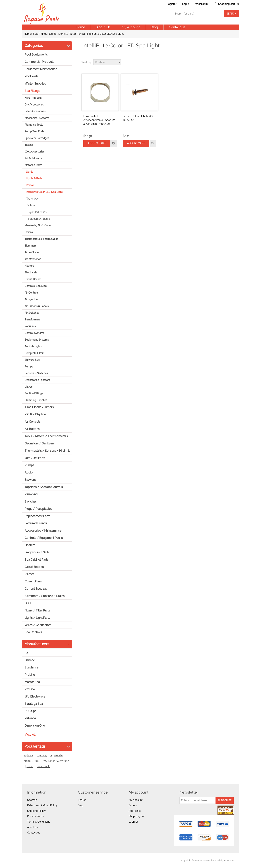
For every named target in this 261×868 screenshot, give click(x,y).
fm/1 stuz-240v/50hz (56, 761)
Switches (31, 502)
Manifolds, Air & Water (38, 225)
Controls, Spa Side (36, 286)
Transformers (32, 320)
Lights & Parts (67, 34)
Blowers (30, 480)
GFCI (28, 603)
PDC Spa (31, 711)
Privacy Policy (36, 816)
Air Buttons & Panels (37, 306)
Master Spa (32, 682)
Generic (30, 660)
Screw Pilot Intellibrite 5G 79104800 (138, 118)
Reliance (30, 718)
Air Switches (32, 313)
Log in (186, 4)
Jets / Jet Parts (35, 458)
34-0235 (42, 755)
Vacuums (30, 326)
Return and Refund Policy (42, 805)
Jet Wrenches (33, 259)
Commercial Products (39, 62)
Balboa (31, 205)
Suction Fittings (34, 393)
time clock (43, 766)
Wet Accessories (35, 152)
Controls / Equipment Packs (44, 538)
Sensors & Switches (36, 373)
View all (30, 735)
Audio (29, 472)
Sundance (31, 667)
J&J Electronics (35, 697)
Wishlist (133, 822)
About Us (103, 27)
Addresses (135, 811)
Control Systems (35, 333)
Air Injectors (32, 299)
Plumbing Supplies (36, 400)
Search (82, 800)
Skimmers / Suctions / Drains (45, 596)
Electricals (31, 273)
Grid (230, 62)
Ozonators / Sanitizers (40, 443)
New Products (33, 98)
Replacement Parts (37, 516)
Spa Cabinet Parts (37, 560)
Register (171, 4)
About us (32, 827)
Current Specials (36, 589)
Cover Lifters (33, 581)
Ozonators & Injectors (37, 380)
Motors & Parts (33, 165)
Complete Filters (35, 353)
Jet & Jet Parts (33, 158)
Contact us (177, 27)
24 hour (28, 755)
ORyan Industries (37, 212)
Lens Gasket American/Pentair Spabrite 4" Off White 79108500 (99, 120)
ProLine (30, 675)
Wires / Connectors (38, 625)
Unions (29, 232)
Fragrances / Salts (37, 552)
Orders (133, 805)
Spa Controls (33, 632)
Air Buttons (32, 429)
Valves (29, 387)
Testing (29, 145)
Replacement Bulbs (38, 219)
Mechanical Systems (37, 118)
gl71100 (28, 766)
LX (26, 653)
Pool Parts (32, 76)
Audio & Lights (33, 346)
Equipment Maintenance (41, 69)
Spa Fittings (40, 34)
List (236, 62)
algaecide (56, 755)
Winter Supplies (35, 84)
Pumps (29, 367)
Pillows (29, 574)
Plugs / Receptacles (38, 509)
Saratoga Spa (34, 704)
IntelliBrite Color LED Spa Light (44, 192)
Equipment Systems (37, 340)
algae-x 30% (31, 761)
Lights (53, 34)
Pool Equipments (36, 55)
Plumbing (31, 494)
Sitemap (32, 800)
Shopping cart (137, 816)
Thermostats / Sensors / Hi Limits (47, 451)
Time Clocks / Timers (39, 407)
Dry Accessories (34, 105)
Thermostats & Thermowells (41, 239)
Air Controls (32, 293)
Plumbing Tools (34, 125)
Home (80, 27)
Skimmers (31, 246)
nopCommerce (45, 861)
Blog (154, 27)
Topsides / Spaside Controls (44, 487)
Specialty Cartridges (37, 138)
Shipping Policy (36, 811)
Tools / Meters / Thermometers (46, 436)
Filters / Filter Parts (37, 610)
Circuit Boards (33, 279)
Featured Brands (36, 523)
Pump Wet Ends (34, 131)
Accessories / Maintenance (43, 531)
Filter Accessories (35, 111)
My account (131, 27)
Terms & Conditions (39, 822)
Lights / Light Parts (37, 618)
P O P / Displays (36, 414)
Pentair (81, 34)
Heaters (29, 266)
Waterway (33, 199)
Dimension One (35, 726)
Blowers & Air (32, 360)
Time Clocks (32, 252)
